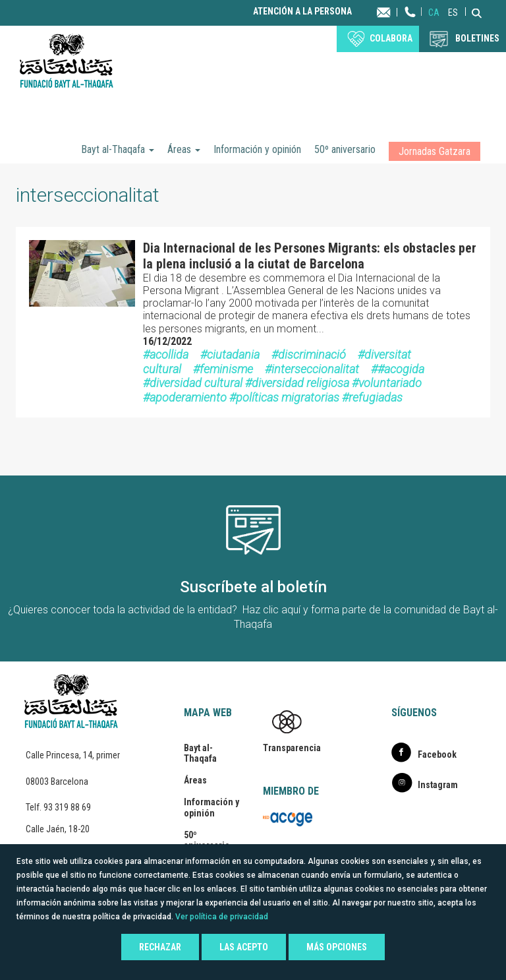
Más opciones (337, 947)
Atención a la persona (302, 12)
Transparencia (292, 748)
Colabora (391, 38)
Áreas (184, 149)
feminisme (226, 369)
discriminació (312, 354)
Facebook (437, 754)
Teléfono (410, 25)
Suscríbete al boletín (253, 587)
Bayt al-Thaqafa (118, 149)
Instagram (438, 785)
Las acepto (244, 947)
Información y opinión (257, 149)
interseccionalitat (315, 369)
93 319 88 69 (67, 807)
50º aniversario (345, 149)
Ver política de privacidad (222, 917)
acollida (169, 354)
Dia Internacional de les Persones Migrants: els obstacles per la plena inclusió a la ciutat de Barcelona (310, 256)
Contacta (396, 12)
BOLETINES (477, 38)
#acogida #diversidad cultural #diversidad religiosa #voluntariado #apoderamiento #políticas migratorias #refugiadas (284, 383)
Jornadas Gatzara (435, 151)
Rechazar (160, 947)
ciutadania (233, 354)
